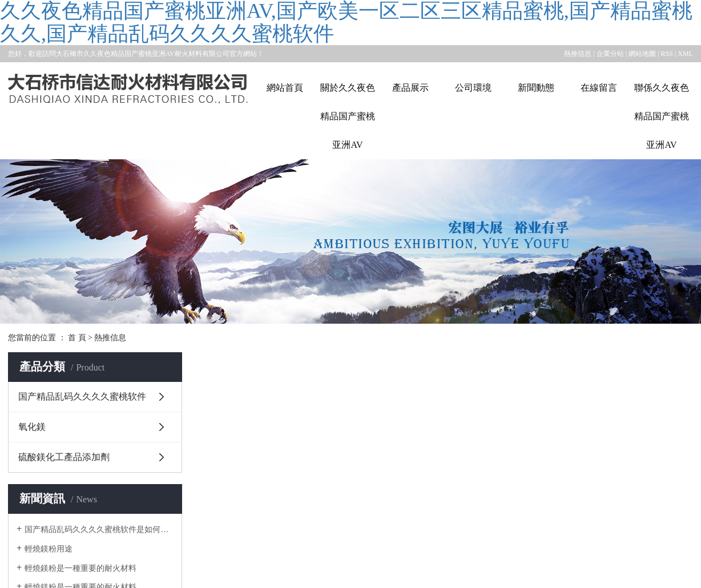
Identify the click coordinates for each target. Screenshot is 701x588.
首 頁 (77, 338)
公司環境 (473, 88)
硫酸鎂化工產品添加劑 (64, 457)
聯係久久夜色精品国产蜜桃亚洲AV (662, 116)
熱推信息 (578, 54)
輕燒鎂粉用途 (49, 549)
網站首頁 (285, 88)
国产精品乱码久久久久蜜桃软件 (82, 396)
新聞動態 (536, 88)
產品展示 (410, 88)
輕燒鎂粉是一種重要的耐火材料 (80, 568)
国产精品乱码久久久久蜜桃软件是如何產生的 (99, 529)
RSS (667, 54)
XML (685, 54)
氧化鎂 (32, 427)
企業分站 (610, 54)
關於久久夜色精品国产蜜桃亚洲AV (348, 116)
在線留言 (599, 88)
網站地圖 (642, 54)
